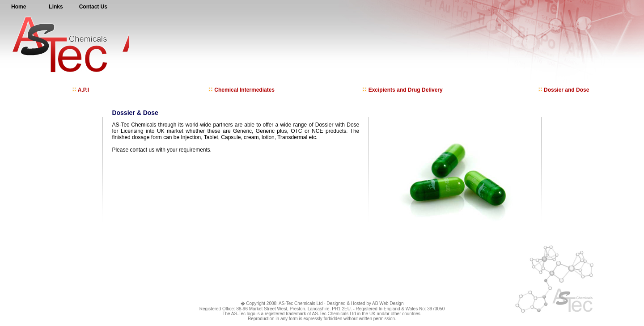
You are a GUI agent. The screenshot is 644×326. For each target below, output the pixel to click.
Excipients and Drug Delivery (402, 90)
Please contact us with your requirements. (162, 150)
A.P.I (80, 90)
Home (19, 7)
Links (56, 7)
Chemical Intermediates (241, 90)
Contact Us (93, 7)
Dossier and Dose (564, 90)
